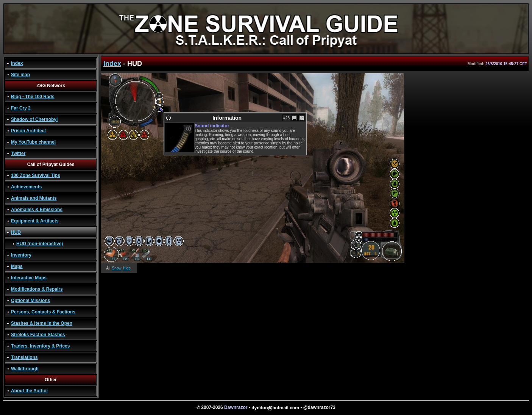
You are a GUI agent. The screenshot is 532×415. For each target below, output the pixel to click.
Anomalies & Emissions (37, 210)
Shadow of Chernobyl (34, 119)
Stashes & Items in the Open (42, 323)
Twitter (18, 153)
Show (117, 268)
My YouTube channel (33, 142)
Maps (17, 266)
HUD (16, 232)
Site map (20, 75)
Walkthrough (25, 369)
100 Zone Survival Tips (36, 175)
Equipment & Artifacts (35, 221)
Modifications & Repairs (37, 289)
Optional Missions (30, 301)
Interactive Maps (29, 278)
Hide (127, 268)
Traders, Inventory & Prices (40, 346)
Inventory (21, 255)
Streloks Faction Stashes (38, 335)
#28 (286, 118)
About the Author (30, 391)
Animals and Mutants (34, 198)
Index (17, 63)
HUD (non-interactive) (40, 244)
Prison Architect (28, 131)
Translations (24, 357)
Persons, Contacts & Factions (43, 312)
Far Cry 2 (21, 108)
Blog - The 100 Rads (33, 97)
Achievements (26, 187)
